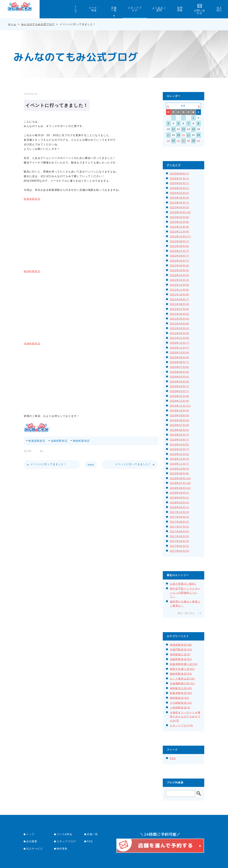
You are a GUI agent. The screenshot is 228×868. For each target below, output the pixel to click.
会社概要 (32, 841)
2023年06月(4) (180, 198)
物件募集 (62, 849)
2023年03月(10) (180, 212)
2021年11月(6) (180, 290)
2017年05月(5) (180, 536)
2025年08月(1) (180, 174)
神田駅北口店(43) (181, 688)
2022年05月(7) (180, 261)
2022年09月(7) (180, 241)
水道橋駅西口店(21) (182, 683)
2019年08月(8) (180, 420)
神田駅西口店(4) (180, 655)
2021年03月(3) (180, 328)
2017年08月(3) (180, 522)
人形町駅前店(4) (180, 708)
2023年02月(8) (180, 217)
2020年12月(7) (180, 343)
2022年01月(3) (180, 280)
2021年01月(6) (180, 338)
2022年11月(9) (180, 232)
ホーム (12, 24)
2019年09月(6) (180, 416)
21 (188, 135)
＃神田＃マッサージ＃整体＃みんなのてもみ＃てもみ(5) (185, 717)
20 (183, 135)
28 (188, 141)
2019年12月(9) (180, 401)
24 (168, 141)
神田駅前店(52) (180, 698)
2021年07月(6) (180, 309)
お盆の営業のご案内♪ (183, 584)
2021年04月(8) (180, 324)
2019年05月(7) (180, 435)
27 (183, 141)
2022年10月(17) (180, 237)
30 (198, 141)
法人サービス (35, 849)
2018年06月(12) (180, 488)
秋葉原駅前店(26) (181, 693)
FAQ (90, 841)
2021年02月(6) (180, 333)
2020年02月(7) (180, 391)
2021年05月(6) (180, 319)
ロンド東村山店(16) (182, 679)
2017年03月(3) (180, 541)
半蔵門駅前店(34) (181, 650)
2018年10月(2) (180, 469)
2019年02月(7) (180, 449)
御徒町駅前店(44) (181, 674)
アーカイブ (174, 165)
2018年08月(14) (180, 478)
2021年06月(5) (180, 314)
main (91, 465)
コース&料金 (64, 834)
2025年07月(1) (180, 179)
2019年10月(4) (180, 411)
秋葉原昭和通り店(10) (184, 664)
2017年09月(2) (180, 517)
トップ (30, 834)
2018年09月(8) (180, 474)
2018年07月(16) (180, 483)
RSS (173, 758)
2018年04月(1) (180, 498)
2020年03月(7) (180, 386)
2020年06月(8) (180, 372)
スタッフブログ (66, 841)
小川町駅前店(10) (181, 703)
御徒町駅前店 (32, 271)
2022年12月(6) (180, 227)
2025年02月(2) (180, 193)
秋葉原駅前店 (32, 199)
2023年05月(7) (180, 203)
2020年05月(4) (180, 377)
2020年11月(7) (180, 348)
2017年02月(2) (180, 546)
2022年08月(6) (180, 246)
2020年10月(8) (180, 353)
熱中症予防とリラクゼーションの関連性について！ (185, 593)
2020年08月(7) (180, 362)
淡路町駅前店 (32, 344)
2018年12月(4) (180, 459)
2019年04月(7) (180, 440)
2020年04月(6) (180, 382)
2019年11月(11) (180, 406)
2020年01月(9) (180, 396)
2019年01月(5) (180, 454)
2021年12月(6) (180, 285)
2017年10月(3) (180, 512)
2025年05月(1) (180, 183)
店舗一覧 (92, 834)
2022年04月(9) (180, 266)
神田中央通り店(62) (182, 669)
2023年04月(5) (180, 207)
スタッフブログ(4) (182, 725)
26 (179, 141)
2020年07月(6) (180, 367)
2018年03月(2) (180, 503)
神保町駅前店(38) (181, 645)
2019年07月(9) (180, 425)
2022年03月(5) (180, 270)
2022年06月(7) (180, 256)
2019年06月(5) (180, 430)
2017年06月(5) (180, 532)
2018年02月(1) (180, 507)
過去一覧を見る (186, 613)
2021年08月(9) (180, 304)
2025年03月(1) (180, 188)
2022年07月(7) (180, 251)
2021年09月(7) (180, 299)
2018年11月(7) (180, 464)
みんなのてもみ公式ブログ (38, 24)
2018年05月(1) (180, 493)
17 (168, 135)
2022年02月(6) (180, 275)
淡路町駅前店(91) (181, 659)
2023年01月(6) (180, 222)
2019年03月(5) (180, 445)
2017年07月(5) (180, 527)
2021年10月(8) (180, 295)
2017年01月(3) (180, 551)
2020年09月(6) (180, 357)
